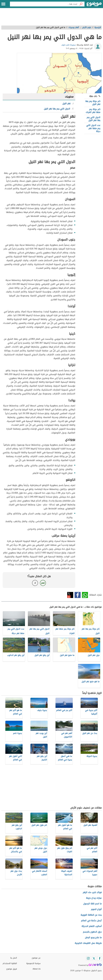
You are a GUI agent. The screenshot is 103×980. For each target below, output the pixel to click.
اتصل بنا (14, 958)
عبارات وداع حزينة (94, 898)
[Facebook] (100, 958)
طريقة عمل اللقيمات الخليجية (88, 943)
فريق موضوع (12, 969)
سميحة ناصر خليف (68, 45)
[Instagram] (88, 958)
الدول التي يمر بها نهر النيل (93, 119)
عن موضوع (36, 958)
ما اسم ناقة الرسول (92, 904)
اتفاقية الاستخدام (10, 963)
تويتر (70, 595)
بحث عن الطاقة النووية (91, 915)
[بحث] (81, 4)
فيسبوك (78, 595)
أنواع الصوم (96, 909)
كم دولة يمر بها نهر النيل (93, 103)
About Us (37, 969)
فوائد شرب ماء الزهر (92, 892)
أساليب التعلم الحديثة (92, 926)
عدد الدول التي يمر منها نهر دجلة (93, 128)
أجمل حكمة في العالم (91, 921)
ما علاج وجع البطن (93, 937)
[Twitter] (94, 958)
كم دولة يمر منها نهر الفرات (93, 111)
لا (35, 583)
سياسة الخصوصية (33, 963)
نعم (43, 583)
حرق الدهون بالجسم (92, 932)
